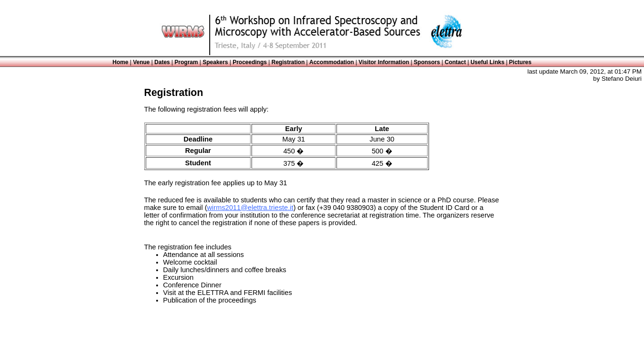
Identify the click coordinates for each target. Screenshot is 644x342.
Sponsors (427, 62)
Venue (141, 62)
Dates (162, 62)
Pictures (520, 62)
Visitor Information (384, 62)
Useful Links (487, 62)
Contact (455, 62)
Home (120, 62)
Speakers (215, 62)
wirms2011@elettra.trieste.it (250, 208)
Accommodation (332, 62)
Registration (288, 62)
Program (186, 62)
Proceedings (250, 62)
